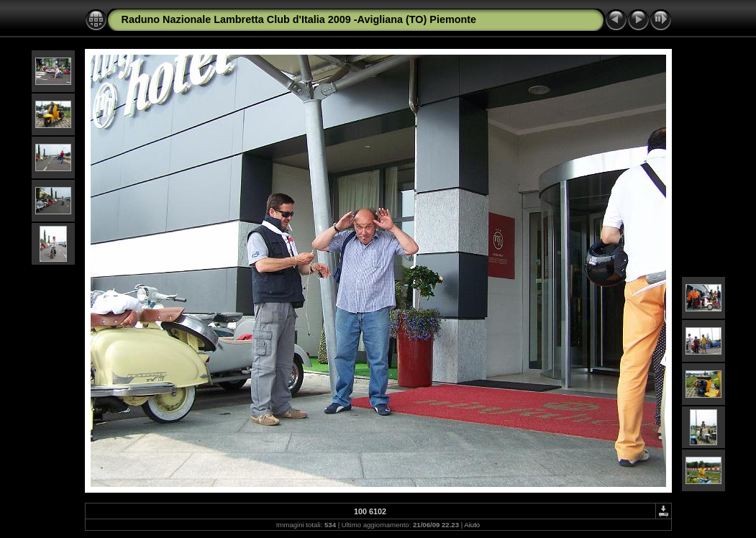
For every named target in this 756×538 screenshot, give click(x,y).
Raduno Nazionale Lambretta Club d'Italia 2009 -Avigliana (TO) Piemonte (299, 19)
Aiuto (472, 525)
